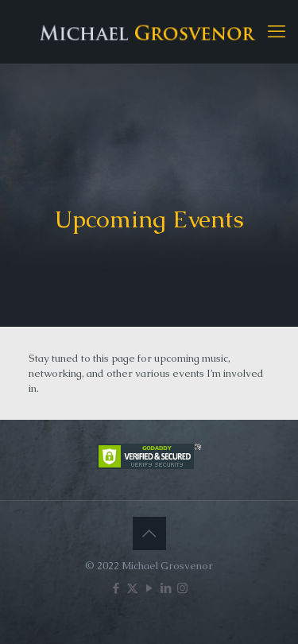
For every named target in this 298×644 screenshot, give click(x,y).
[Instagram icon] (182, 588)
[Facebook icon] (116, 588)
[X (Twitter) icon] (132, 588)
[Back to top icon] (149, 533)
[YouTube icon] (149, 588)
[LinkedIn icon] (166, 588)
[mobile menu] (277, 32)
